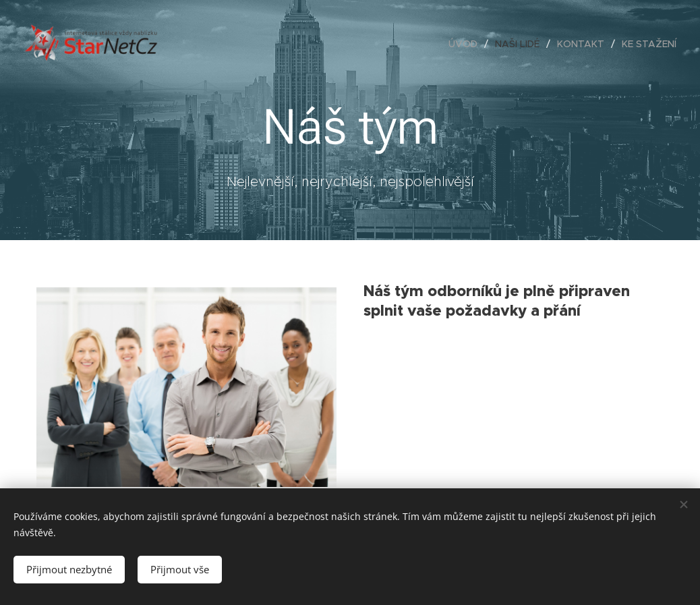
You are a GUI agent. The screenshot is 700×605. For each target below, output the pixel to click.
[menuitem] (467, 44)
